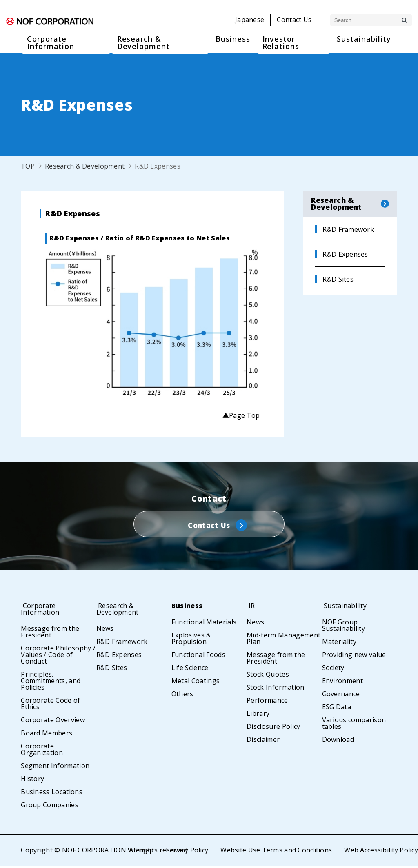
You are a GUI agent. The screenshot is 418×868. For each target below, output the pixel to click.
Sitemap (139, 852)
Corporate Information (43, 611)
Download (338, 742)
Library (258, 716)
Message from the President (50, 634)
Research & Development (85, 166)
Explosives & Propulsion (191, 641)
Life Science (190, 670)
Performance (267, 703)
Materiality (339, 644)
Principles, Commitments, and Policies (51, 683)
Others (182, 696)
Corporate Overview (53, 722)
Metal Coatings (196, 683)
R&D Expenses (119, 657)
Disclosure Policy (273, 729)
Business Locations (52, 794)
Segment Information (55, 768)
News (105, 631)
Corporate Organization (42, 752)
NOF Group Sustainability (344, 628)
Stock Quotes (268, 677)
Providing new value (354, 657)
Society (333, 670)
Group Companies (50, 807)
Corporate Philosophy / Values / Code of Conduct (58, 657)
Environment (343, 683)
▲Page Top (241, 415)
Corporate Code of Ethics (50, 706)
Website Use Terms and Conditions (276, 852)
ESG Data (337, 709)
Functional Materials (204, 624)
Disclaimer (263, 742)
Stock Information (275, 690)
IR (250, 608)
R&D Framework (122, 644)
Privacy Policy (186, 852)
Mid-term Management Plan (283, 641)
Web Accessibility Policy (381, 852)
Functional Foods (198, 657)
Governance (341, 696)
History (32, 781)
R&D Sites (112, 670)
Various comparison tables (354, 726)
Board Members (47, 735)
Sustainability (347, 608)
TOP (28, 166)
